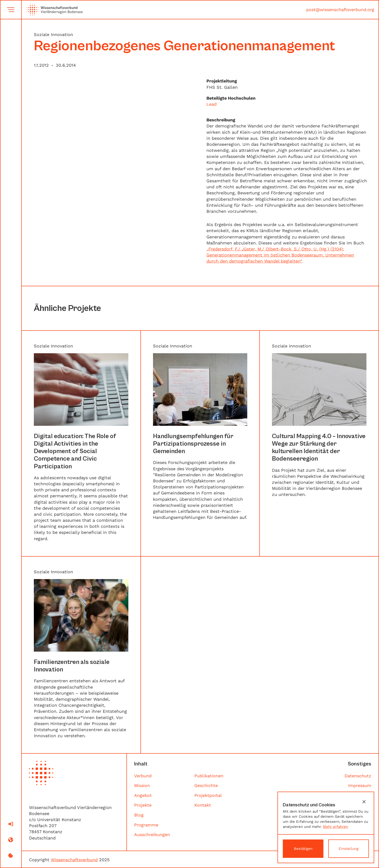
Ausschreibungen (152, 835)
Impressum (360, 785)
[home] (52, 10)
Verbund (143, 776)
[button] (364, 802)
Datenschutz (358, 776)
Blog (139, 815)
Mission (142, 785)
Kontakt (203, 805)
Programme (146, 825)
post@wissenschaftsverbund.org (340, 10)
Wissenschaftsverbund (74, 860)
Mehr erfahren (335, 827)
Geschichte (206, 785)
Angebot (143, 795)
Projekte (143, 805)
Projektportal (208, 795)
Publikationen (209, 776)
